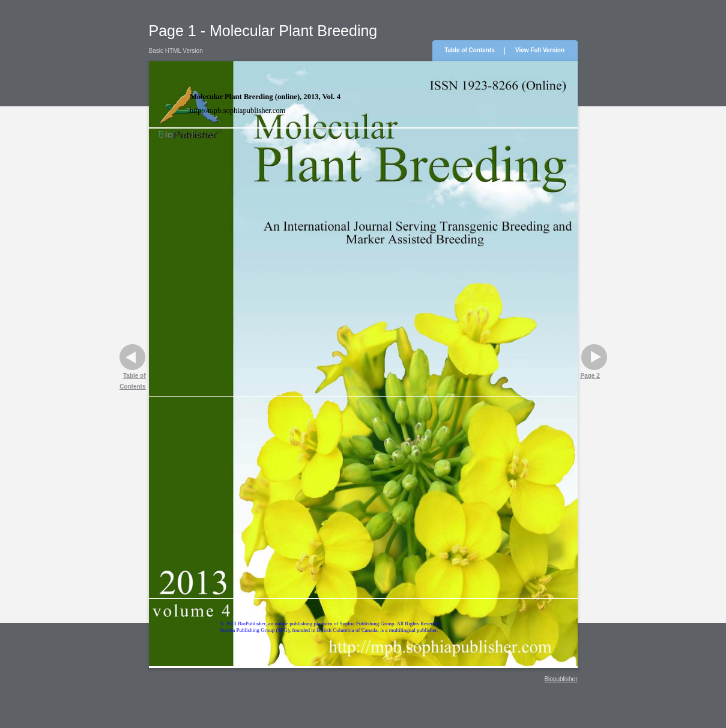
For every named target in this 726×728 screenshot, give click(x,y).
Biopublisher (561, 679)
